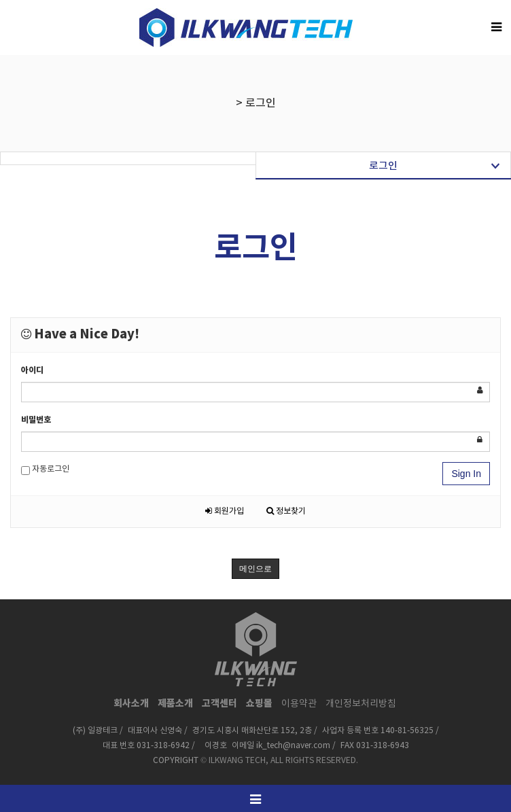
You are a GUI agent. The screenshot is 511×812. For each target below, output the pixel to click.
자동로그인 (45, 470)
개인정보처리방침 (361, 704)
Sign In (466, 474)
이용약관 (299, 704)
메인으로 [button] (255, 569)
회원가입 (225, 511)
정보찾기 (286, 511)
